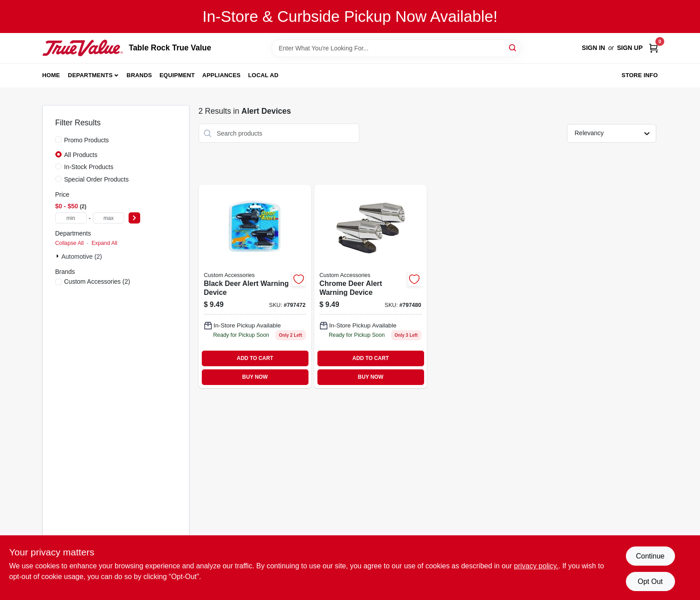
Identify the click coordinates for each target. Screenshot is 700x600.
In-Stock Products (89, 167)
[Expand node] (58, 256)
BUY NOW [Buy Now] (255, 377)
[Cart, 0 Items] (654, 48)
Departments (90, 75)
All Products (81, 155)
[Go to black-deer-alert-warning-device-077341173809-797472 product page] (255, 286)
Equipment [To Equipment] (177, 75)
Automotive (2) (82, 257)
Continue (650, 556)
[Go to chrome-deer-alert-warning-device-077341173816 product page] (371, 286)
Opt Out (650, 581)
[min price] (71, 218)
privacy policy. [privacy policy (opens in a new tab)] (536, 566)
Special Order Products (97, 179)
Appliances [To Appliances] (221, 75)
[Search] (513, 48)
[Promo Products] (58, 140)
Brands (140, 75)
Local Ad (263, 75)
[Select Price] (134, 218)
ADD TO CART (255, 358)
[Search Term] (396, 48)
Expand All (104, 243)
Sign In (593, 48)
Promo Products (87, 140)
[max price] (108, 218)
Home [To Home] (51, 75)
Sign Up (630, 48)
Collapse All (70, 243)
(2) (97, 281)
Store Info (640, 75)
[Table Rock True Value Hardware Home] (83, 48)
